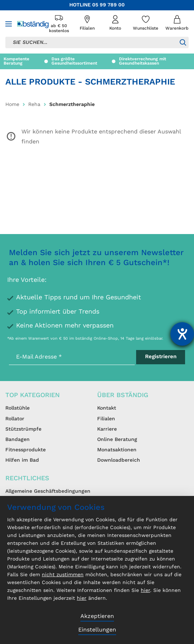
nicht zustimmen (63, 575)
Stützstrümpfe (23, 429)
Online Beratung (117, 440)
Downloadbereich (119, 460)
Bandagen (18, 440)
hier (145, 590)
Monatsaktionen (117, 450)
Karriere (107, 429)
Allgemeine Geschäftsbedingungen (48, 491)
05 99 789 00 (108, 5)
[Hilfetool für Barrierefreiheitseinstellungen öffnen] (182, 334)
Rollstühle (18, 408)
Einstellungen (97, 630)
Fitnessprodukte (26, 450)
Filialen (106, 419)
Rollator (15, 419)
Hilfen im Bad (22, 460)
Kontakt (107, 408)
